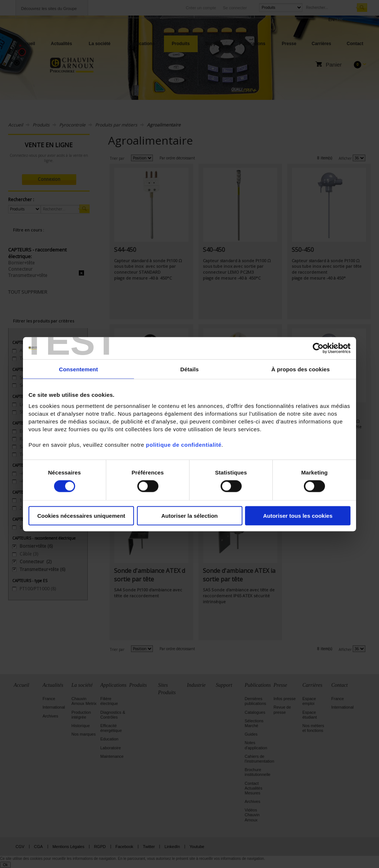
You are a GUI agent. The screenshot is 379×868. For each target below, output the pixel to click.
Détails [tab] (189, 369)
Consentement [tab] (78, 369)
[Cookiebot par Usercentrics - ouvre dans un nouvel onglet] (318, 348)
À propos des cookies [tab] (301, 369)
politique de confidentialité (184, 445)
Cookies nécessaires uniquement (81, 516)
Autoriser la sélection (190, 516)
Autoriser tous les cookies (298, 516)
